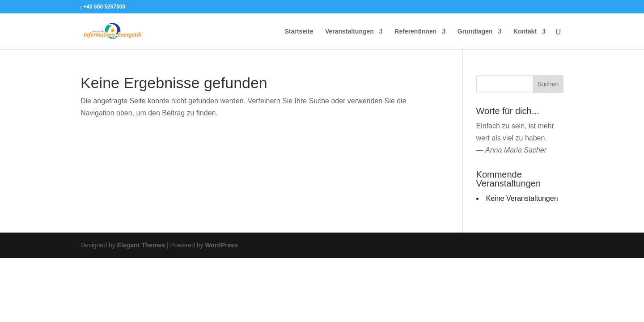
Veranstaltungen (350, 32)
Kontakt (525, 32)
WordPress (221, 245)
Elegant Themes (141, 245)
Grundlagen (475, 32)
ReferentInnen (415, 32)
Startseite (299, 32)
